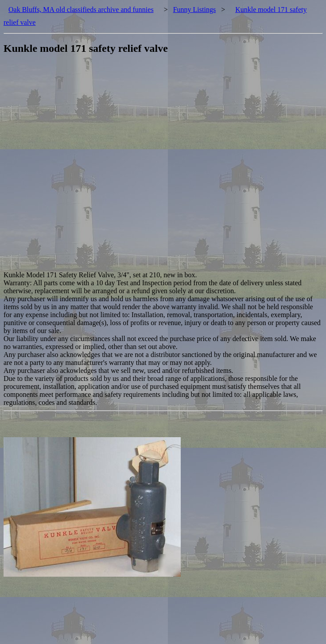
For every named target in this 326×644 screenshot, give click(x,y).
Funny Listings (194, 10)
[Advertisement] (104, 167)
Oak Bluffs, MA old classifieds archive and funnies (81, 10)
